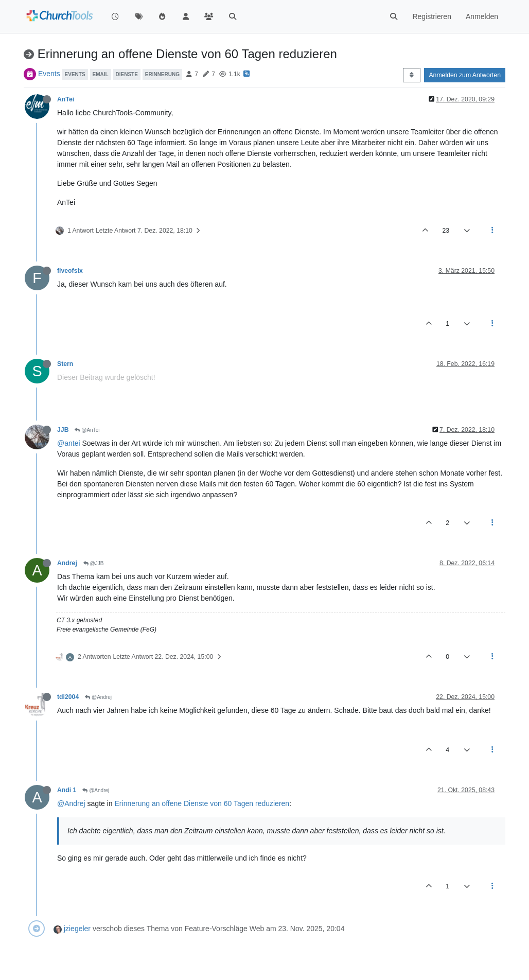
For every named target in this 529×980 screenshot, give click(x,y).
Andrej (67, 563)
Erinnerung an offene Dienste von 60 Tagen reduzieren (202, 803)
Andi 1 (67, 790)
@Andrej (98, 697)
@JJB (94, 563)
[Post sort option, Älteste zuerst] (411, 75)
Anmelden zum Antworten (465, 75)
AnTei (66, 99)
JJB (63, 430)
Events (49, 74)
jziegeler (77, 929)
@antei (69, 443)
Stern (65, 364)
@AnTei (87, 430)
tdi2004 (68, 697)
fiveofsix (70, 271)
